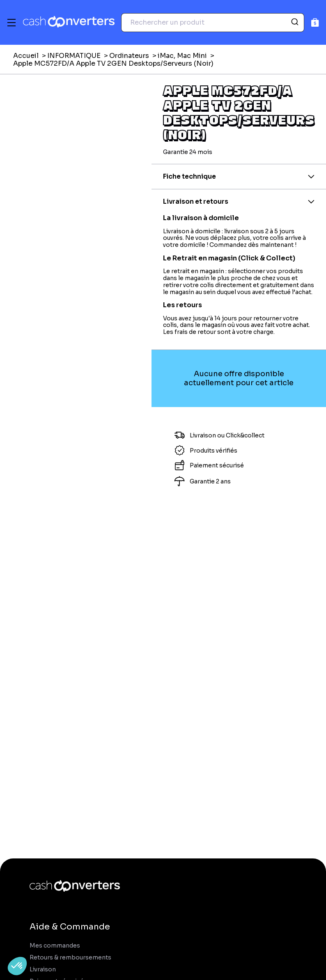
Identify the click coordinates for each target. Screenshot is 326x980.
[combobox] (213, 23)
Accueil (26, 56)
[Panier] (315, 22)
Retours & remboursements (70, 958)
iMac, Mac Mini (182, 56)
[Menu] (11, 23)
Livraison (43, 970)
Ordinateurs (129, 56)
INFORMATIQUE (74, 56)
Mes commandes (55, 946)
